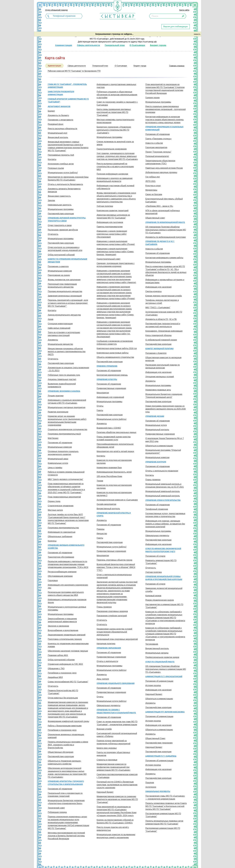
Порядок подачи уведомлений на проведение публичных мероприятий (114, 742)
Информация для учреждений (110, 397)
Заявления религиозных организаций (65, 296)
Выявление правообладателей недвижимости (62, 385)
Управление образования (109, 648)
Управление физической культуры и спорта (114, 514)
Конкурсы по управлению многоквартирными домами (68, 645)
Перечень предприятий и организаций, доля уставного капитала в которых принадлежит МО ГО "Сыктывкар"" (68, 303)
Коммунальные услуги (58, 463)
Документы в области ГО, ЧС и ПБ (161, 319)
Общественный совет (155, 218)
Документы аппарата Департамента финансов (64, 190)
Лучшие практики (56, 396)
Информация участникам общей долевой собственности (115, 187)
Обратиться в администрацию (159, 446)
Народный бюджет (105, 792)
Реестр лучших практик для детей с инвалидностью (113, 829)
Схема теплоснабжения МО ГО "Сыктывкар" (68, 682)
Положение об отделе (155, 556)
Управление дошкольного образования (116, 683)
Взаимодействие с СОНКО (109, 428)
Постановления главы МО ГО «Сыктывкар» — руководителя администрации (165, 797)
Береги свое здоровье (107, 748)
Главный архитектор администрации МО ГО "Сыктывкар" (68, 100)
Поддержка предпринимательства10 (64, 434)
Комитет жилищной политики (159, 349)
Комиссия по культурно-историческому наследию (114, 462)
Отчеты (100, 406)
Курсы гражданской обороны (158, 335)
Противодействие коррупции (61, 214)
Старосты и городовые (107, 760)
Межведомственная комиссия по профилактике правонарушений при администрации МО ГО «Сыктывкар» (114, 767)
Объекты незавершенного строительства (115, 357)
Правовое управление (107, 366)
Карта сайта (184, 10)
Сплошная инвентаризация (60, 324)
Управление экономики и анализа (64, 391)
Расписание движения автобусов (63, 230)
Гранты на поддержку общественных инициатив (113, 754)
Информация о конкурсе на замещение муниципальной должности (115, 180)
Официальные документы (108, 706)
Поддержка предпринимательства (63, 528)
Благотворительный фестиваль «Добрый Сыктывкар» (164, 200)
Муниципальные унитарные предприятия (67, 407)
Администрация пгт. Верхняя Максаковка (165, 712)
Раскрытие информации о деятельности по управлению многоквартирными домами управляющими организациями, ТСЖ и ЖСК (68, 564)
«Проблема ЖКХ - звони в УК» (159, 206)
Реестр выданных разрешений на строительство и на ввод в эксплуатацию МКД (115, 167)
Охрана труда (54, 501)
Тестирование (152, 644)
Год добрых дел (153, 177)
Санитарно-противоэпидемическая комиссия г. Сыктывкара (117, 776)
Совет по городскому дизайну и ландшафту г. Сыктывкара (117, 103)
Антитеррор (151, 787)
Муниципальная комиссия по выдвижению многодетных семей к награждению (116, 836)
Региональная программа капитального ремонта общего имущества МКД (66, 594)
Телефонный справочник (64, 16)
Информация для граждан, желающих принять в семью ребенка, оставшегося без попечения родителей (165, 524)
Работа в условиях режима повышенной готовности (66, 473)
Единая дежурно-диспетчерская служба (164, 296)
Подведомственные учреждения (111, 388)
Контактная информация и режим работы (164, 258)
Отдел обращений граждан (56, 10)
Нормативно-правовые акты (158, 390)
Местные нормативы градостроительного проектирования (115, 121)
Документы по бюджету (58, 115)
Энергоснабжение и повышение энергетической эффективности (62, 620)
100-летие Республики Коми (109, 476)
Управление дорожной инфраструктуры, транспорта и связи (67, 219)
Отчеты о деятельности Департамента (65, 184)
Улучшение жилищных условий (160, 377)
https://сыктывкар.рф (147, 42)
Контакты (52, 159)
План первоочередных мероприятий (64, 497)
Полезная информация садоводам (112, 174)
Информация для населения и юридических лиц (68, 586)
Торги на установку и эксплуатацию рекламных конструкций (64, 334)
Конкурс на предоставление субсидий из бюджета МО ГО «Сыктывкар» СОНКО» (115, 821)
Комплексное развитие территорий (113, 211)
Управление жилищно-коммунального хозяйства (66, 547)
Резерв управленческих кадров (160, 600)
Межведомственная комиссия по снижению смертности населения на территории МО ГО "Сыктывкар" (117, 799)
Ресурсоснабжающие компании (62, 572)
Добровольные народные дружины (161, 172)
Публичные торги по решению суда (64, 375)
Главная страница (177, 66)
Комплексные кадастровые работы (113, 353)
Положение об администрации (159, 681)
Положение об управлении (60, 443)
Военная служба (104, 729)
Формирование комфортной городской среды (68, 721)
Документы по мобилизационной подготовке (166, 237)
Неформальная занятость (60, 205)
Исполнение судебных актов (61, 164)
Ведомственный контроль (108, 509)
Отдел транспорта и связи (60, 225)
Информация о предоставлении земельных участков (116, 86)
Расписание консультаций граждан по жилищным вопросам (163, 366)
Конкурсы (52, 541)
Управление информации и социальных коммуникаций (164, 128)
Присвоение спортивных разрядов (112, 611)
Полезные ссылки (56, 168)
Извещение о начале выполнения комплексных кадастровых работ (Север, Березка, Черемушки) (115, 252)
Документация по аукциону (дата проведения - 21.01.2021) (68, 369)
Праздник (150, 783)
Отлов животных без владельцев (63, 698)
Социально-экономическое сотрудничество (67, 429)
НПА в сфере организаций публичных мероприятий (163, 212)
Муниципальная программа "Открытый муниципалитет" (163, 452)
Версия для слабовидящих (176, 27)
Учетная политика (154, 572)
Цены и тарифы (55, 468)
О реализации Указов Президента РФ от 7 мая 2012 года (165, 440)
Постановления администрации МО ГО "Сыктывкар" (163, 815)
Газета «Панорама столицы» (158, 139)
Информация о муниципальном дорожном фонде (67, 601)
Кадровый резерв (153, 596)
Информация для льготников (110, 222)
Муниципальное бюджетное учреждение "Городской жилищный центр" (164, 396)
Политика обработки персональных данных (116, 432)
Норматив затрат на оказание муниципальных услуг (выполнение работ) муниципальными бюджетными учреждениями (67, 421)
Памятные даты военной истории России (164, 168)
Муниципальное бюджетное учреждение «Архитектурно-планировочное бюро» (66, 802)
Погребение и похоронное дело (62, 673)
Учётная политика (105, 206)
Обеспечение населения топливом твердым (68, 651)
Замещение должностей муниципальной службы (164, 590)
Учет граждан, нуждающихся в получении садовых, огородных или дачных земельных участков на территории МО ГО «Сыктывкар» (117, 156)
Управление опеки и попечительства (163, 500)
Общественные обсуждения (61, 752)
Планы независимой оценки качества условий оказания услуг (114, 438)
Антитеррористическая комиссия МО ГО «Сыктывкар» (164, 313)
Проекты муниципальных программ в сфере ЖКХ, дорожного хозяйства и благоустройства (68, 745)
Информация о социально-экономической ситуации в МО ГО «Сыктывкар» (67, 402)
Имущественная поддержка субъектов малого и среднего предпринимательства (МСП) (67, 352)
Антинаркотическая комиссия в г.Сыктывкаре (117, 500)
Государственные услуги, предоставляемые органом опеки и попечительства (165, 515)
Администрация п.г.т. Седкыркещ (161, 756)
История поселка (153, 685)
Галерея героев (153, 98)
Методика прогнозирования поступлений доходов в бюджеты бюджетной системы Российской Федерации (66, 836)
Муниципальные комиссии (60, 271)
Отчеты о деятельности (107, 661)
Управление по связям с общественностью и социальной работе (116, 711)
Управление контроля (156, 462)
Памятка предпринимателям (110, 227)
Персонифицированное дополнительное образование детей (115, 446)
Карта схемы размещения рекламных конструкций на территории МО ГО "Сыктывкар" (114, 112)
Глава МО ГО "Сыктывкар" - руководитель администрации (67, 86)
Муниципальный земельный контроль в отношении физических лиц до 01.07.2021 (165, 485)
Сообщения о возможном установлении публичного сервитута (115, 343)
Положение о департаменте (61, 120)
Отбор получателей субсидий (61, 255)
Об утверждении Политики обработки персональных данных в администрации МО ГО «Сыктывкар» (166, 230)
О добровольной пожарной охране (161, 340)
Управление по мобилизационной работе (165, 222)
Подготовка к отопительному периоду (65, 639)
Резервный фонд (55, 124)
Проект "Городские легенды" (158, 152)
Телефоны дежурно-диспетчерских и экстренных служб (162, 302)
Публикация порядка (57, 812)
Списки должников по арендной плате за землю (115, 143)
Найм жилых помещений (59, 328)
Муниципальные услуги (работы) (63, 173)
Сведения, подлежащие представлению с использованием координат (116, 265)
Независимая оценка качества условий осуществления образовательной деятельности (114, 632)
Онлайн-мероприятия (106, 504)
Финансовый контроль (58, 137)
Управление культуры (107, 379)
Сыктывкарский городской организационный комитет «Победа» (117, 735)
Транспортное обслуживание (61, 557)
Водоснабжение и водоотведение (63, 630)
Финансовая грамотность (59, 196)
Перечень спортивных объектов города (114, 560)
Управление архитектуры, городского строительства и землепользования (66, 783)
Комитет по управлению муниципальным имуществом (67, 261)
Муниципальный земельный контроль (163, 491)
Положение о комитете (58, 266)
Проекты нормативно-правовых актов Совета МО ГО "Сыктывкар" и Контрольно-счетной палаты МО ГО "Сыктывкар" (166, 806)
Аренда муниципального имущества (64, 315)
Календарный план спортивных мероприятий (117, 639)
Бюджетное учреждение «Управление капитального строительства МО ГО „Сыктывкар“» (114, 130)
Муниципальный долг (58, 133)
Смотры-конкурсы (153, 291)
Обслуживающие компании (60, 576)
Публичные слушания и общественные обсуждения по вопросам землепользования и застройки (117, 95)
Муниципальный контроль (157, 430)
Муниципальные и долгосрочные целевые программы (67, 608)
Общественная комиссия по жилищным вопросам (163, 359)
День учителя (103, 679)
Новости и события (154, 143)
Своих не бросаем (154, 194)
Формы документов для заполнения (64, 280)
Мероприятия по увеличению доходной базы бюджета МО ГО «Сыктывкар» (68, 178)
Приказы (101, 529)
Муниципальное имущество (60, 344)
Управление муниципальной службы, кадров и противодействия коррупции (164, 578)
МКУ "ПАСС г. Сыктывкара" (158, 308)
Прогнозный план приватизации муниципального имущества (62, 286)
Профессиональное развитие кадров (162, 657)
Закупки (51, 200)
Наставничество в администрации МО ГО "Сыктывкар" (164, 606)
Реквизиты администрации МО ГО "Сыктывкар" (161, 562)
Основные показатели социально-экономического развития (63, 453)
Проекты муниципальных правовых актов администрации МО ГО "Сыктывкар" (164, 822)
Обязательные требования (60, 537)
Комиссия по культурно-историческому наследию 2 (114, 494)
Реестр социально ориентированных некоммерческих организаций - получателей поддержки (165, 109)
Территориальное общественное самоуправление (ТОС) (160, 162)
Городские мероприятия (156, 147)
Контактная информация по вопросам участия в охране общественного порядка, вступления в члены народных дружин (165, 120)
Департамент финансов (59, 107)
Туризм (100, 481)
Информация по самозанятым (62, 532)
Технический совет (56, 808)
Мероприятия (103, 393)
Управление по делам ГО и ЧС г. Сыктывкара (160, 243)
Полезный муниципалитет (157, 156)
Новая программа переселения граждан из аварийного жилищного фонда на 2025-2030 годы (166, 409)
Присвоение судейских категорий (112, 616)
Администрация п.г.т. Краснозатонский (164, 677)
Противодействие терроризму (159, 743)
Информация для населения (158, 287)
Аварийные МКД (55, 677)
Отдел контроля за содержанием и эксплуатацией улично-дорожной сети (65, 249)
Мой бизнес (53, 438)
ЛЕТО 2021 (150, 181)
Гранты (100, 410)
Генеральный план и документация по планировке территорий (65, 795)
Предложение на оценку (59, 275)
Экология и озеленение (58, 626)
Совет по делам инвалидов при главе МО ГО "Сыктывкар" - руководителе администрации (117, 723)
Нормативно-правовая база (109, 468)
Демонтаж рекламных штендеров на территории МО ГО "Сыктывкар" (113, 216)
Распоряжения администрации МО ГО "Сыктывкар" (163, 830)
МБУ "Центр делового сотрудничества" (66, 479)
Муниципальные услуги (156, 425)
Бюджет (51, 111)
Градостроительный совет (108, 259)
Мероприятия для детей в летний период (115, 451)
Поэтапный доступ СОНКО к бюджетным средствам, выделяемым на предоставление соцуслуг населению (117, 785)
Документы (53, 340)
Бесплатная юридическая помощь (112, 375)
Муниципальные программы (61, 209)
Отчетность (53, 234)
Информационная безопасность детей (114, 472)
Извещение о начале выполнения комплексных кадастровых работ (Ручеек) (116, 243)
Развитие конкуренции (58, 412)
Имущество (102, 534)
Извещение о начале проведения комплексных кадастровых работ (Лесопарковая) (112, 234)
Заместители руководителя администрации (61, 93)
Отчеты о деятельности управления (162, 471)
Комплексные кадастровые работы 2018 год (117, 348)
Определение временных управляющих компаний (66, 736)
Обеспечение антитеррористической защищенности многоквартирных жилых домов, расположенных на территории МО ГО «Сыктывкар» (67, 773)
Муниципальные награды (157, 653)
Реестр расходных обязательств (63, 129)
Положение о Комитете (156, 353)
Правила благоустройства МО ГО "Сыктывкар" (63, 692)
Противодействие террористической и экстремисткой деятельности (163, 325)
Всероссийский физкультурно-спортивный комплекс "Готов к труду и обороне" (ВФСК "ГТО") (116, 567)
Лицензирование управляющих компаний (67, 635)
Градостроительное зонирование (112, 149)
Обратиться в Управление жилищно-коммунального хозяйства (64, 762)
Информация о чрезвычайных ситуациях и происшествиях (165, 281)
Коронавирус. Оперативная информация (164, 331)
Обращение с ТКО (56, 669)
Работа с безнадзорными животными (65, 726)
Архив (51, 319)
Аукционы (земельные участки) (62, 379)
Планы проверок (104, 607)
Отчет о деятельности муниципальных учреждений (114, 576)
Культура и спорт (153, 186)
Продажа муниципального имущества (65, 291)
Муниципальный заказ (58, 459)
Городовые (53, 581)
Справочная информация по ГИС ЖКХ (65, 664)
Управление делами (155, 416)
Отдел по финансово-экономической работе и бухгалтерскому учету (163, 550)
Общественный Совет (155, 738)
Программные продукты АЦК (61, 155)
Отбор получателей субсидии (61, 660)
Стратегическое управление (61, 506)
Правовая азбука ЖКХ (58, 655)
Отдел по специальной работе (160, 662)
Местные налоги (55, 510)
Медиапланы (151, 190)
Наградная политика (106, 644)
